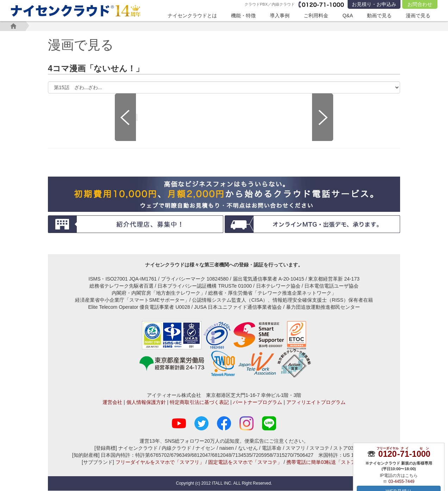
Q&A (348, 16)
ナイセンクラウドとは (192, 16)
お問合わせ (420, 4)
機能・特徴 (243, 16)
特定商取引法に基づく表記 (199, 403)
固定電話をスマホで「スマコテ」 (245, 462)
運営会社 (112, 403)
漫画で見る (418, 16)
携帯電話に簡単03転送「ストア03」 (326, 462)
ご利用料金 (316, 16)
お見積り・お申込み (374, 4)
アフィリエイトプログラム (316, 403)
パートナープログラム (257, 403)
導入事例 (280, 16)
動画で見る (379, 16)
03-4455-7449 (402, 481)
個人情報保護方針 (146, 403)
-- (404, 454)
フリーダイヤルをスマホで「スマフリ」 (160, 462)
